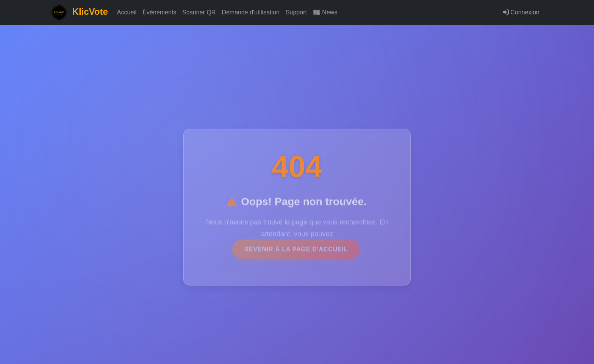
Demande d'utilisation (250, 12)
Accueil (127, 12)
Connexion (521, 12)
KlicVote (80, 12)
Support (296, 12)
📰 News (325, 12)
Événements (159, 12)
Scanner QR (199, 12)
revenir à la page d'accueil (296, 252)
